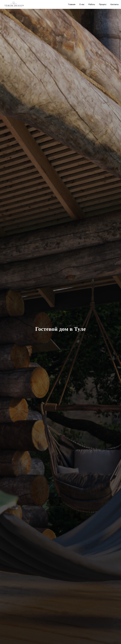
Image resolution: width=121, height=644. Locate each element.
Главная (72, 4)
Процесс (103, 4)
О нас (82, 4)
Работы (92, 4)
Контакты (115, 4)
